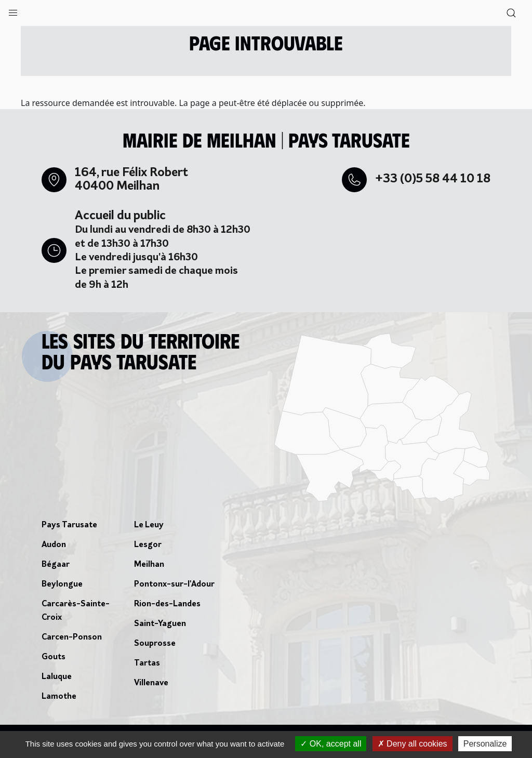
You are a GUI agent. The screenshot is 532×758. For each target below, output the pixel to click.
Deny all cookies (413, 744)
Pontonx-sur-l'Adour (174, 584)
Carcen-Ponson (72, 637)
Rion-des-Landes (167, 604)
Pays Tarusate (69, 525)
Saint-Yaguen (160, 624)
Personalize (485, 744)
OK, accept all (331, 744)
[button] (13, 10)
